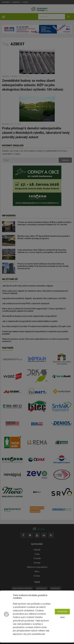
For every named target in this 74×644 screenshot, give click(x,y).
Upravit (62, 617)
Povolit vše (62, 612)
